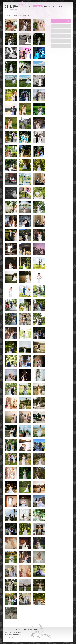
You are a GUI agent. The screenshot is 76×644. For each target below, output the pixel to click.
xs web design (12, 638)
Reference (52, 6)
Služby (30, 6)
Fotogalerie (38, 6)
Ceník (45, 6)
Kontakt (60, 6)
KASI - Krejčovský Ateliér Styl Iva (15, 5)
